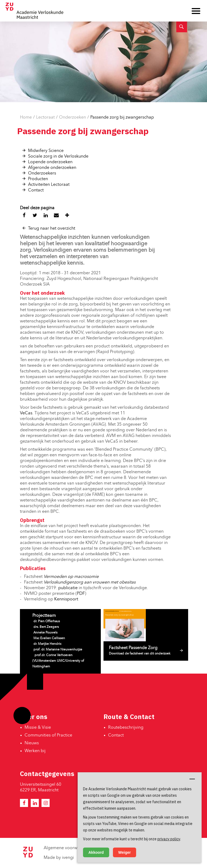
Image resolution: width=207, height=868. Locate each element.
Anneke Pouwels (45, 633)
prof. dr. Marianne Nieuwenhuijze (58, 650)
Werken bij (35, 751)
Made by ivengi (59, 858)
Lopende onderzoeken (50, 162)
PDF (81, 594)
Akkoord (96, 852)
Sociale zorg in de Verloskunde (58, 156)
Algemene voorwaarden (68, 848)
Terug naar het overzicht (52, 229)
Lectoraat (45, 118)
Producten (38, 179)
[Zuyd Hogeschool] (28, 856)
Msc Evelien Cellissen (49, 638)
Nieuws (32, 743)
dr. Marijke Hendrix (47, 644)
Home (26, 118)
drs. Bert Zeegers (46, 627)
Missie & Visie (38, 728)
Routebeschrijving (126, 728)
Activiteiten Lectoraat (49, 185)
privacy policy (169, 839)
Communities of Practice (48, 735)
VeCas (26, 413)
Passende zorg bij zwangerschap (122, 118)
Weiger (125, 852)
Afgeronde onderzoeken (52, 168)
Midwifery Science (46, 151)
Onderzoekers (42, 173)
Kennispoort (67, 599)
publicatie (68, 588)
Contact (36, 190)
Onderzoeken (73, 118)
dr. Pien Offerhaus (47, 621)
